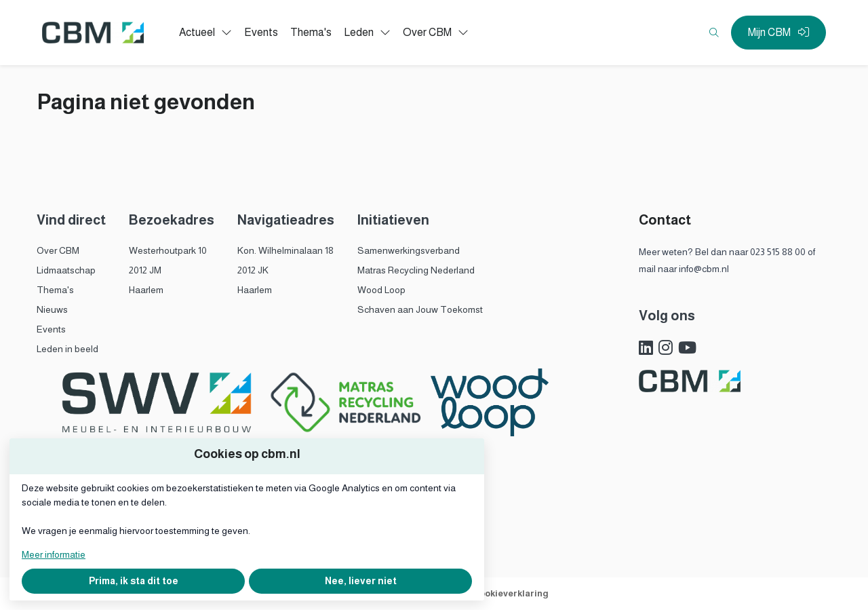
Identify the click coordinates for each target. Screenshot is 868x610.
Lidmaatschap (66, 270)
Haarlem (146, 290)
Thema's (55, 290)
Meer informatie (54, 554)
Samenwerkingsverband (409, 250)
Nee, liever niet (361, 581)
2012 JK (253, 270)
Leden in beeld (67, 349)
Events (51, 329)
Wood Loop (381, 290)
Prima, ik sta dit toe (134, 581)
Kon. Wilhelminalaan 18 (285, 250)
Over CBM (58, 250)
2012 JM (145, 270)
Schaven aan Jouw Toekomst (420, 309)
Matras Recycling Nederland (416, 270)
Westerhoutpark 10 (168, 250)
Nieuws (52, 309)
